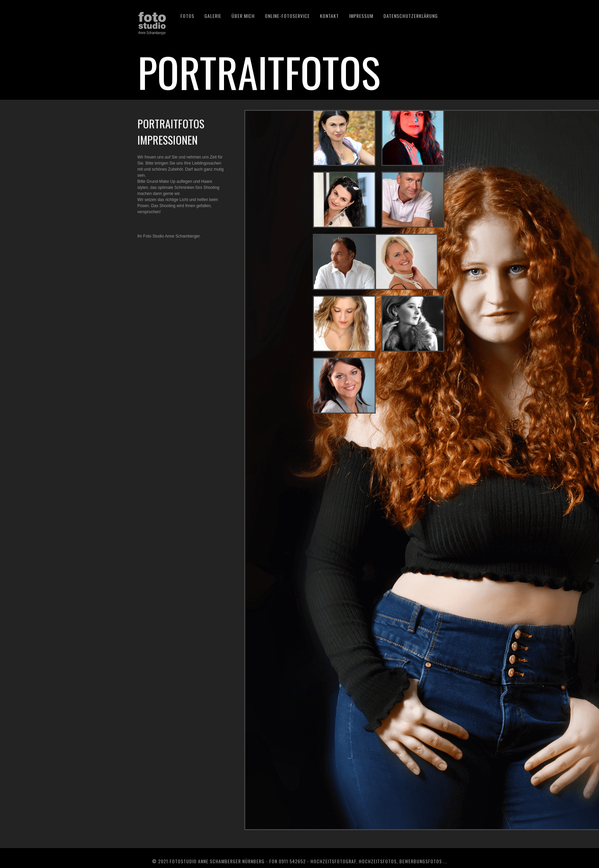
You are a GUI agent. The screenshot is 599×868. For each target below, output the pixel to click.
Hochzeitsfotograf (333, 861)
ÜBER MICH (243, 16)
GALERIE (213, 16)
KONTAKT (329, 16)
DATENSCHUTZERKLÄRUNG (411, 16)
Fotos (187, 16)
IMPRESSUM (361, 16)
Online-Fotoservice (287, 16)
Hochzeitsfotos (378, 861)
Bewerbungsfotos (421, 861)
